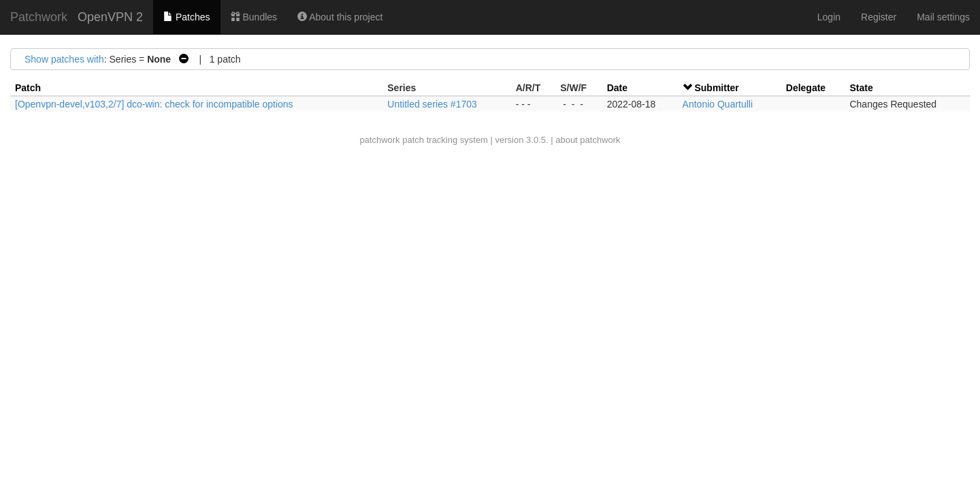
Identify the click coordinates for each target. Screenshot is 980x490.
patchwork (379, 140)
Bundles (254, 17)
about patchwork (588, 140)
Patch (28, 88)
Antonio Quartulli (718, 104)
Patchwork (39, 17)
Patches (186, 17)
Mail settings (943, 17)
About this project (340, 17)
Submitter (716, 88)
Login (829, 17)
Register (879, 17)
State (861, 88)
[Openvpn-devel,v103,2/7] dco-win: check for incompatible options (154, 104)
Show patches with (64, 59)
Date (617, 88)
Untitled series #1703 (432, 104)
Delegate (806, 88)
